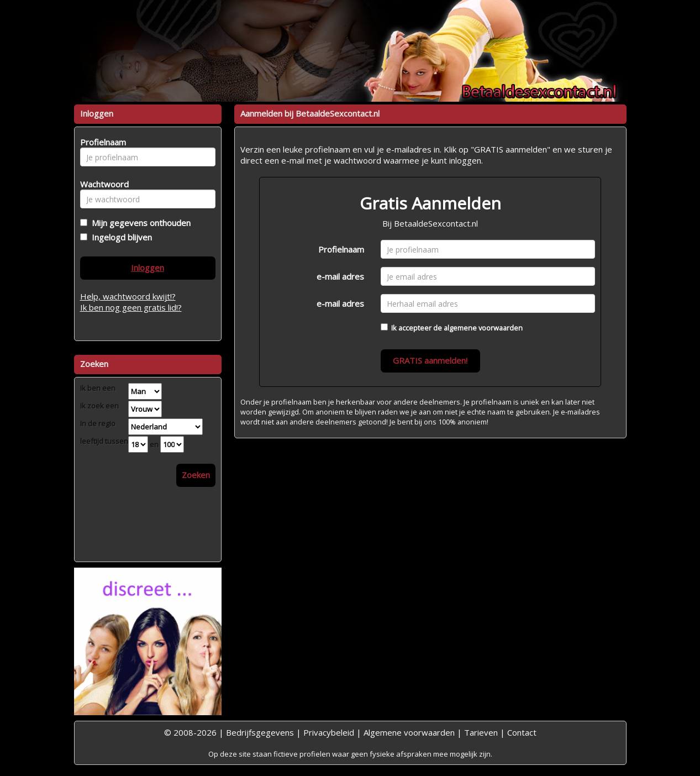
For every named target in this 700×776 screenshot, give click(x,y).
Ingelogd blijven (120, 237)
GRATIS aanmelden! (430, 360)
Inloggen (148, 268)
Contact (522, 732)
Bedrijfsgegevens (260, 732)
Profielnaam (341, 249)
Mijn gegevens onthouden (139, 223)
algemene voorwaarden (483, 328)
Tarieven (481, 732)
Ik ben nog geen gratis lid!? (131, 307)
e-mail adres (340, 276)
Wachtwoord (101, 184)
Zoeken (196, 475)
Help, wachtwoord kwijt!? (128, 296)
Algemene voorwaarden (409, 732)
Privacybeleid (329, 732)
